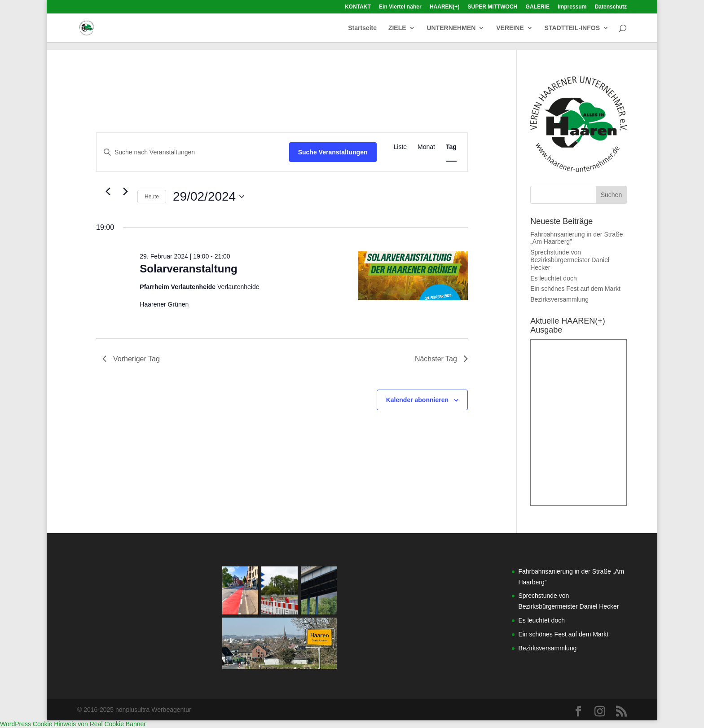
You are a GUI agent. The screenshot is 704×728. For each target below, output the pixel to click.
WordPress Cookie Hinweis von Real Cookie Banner (73, 724)
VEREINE (510, 28)
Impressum (572, 7)
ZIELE (397, 28)
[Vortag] (108, 192)
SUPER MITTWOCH (493, 7)
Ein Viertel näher (400, 7)
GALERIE (538, 7)
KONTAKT (358, 7)
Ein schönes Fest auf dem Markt (575, 289)
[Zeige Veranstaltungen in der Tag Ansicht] (451, 147)
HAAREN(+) (444, 7)
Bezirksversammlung (559, 299)
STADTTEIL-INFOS (572, 28)
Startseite (362, 28)
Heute (152, 197)
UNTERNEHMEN (451, 28)
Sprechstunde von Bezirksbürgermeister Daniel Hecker (570, 260)
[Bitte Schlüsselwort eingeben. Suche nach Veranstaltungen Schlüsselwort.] (193, 152)
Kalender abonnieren (417, 400)
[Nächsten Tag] (125, 192)
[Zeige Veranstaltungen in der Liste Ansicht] (400, 147)
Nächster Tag (441, 359)
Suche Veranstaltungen (333, 152)
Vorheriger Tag (131, 359)
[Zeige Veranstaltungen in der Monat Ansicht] (426, 147)
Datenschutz (611, 7)
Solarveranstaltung (188, 269)
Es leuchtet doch (554, 278)
